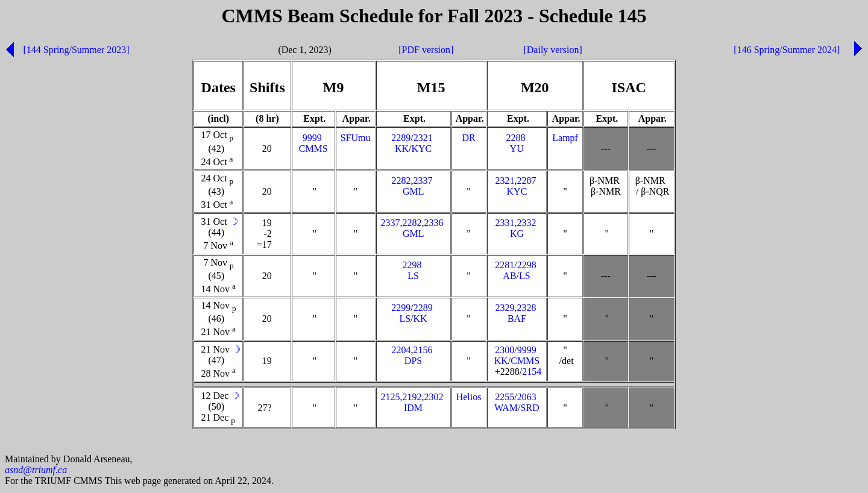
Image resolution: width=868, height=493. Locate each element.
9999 (312, 138)
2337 (423, 181)
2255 (505, 397)
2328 (526, 308)
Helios (469, 397)
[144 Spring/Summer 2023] (76, 50)
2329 (505, 308)
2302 (434, 397)
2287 (526, 181)
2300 (505, 350)
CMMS (313, 149)
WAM (506, 408)
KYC (421, 149)
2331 (505, 223)
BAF (517, 319)
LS (413, 276)
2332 (526, 223)
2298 (412, 265)
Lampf (565, 138)
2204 (401, 350)
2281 (505, 265)
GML (413, 191)
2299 (401, 308)
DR (468, 138)
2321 (423, 138)
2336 (434, 223)
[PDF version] (426, 50)
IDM (413, 408)
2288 (515, 138)
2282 (401, 181)
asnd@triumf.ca (36, 472)
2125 (391, 397)
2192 (412, 397)
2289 (401, 138)
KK (402, 149)
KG (517, 234)
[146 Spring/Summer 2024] (787, 50)
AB (509, 276)
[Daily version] (552, 50)
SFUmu (356, 138)
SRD (530, 408)
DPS (413, 361)
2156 (423, 350)
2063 (527, 397)
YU (517, 149)
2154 (532, 372)
